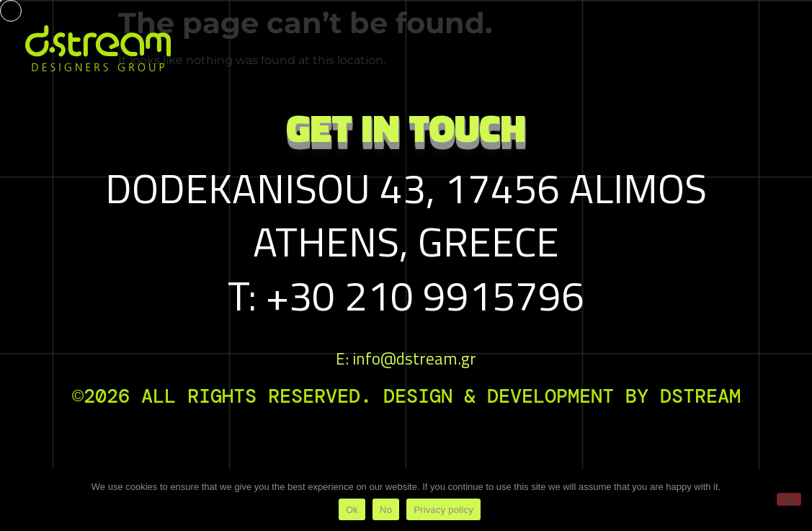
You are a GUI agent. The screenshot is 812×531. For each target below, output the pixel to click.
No (386, 510)
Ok (352, 510)
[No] (789, 499)
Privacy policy (443, 510)
